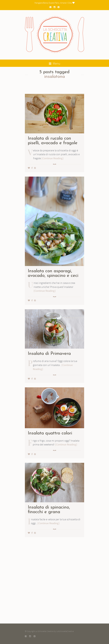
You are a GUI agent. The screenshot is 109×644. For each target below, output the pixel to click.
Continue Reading (52, 158)
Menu (55, 64)
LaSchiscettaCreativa (65, 631)
